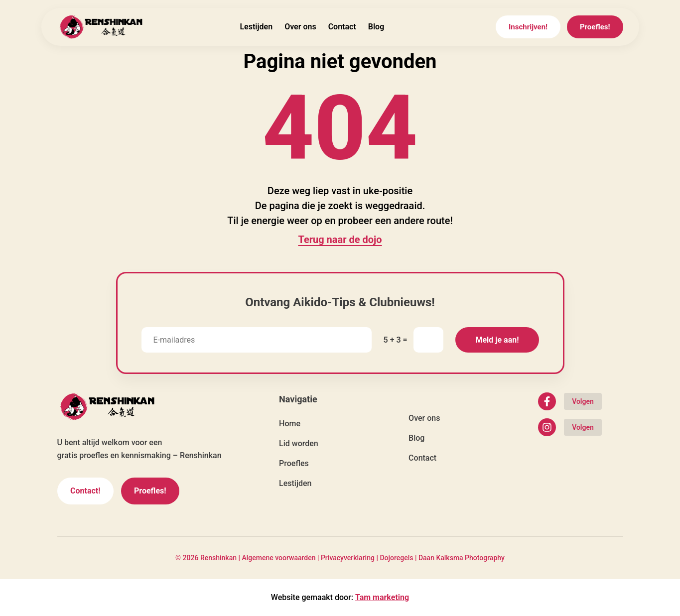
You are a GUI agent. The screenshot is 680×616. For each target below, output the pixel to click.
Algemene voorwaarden (278, 558)
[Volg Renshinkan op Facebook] (570, 401)
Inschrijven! (528, 27)
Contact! (85, 491)
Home (290, 424)
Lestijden (256, 27)
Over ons (300, 27)
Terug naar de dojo (340, 240)
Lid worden (299, 443)
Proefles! (595, 27)
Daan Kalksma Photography (462, 558)
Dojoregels (396, 558)
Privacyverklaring (348, 558)
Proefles (294, 463)
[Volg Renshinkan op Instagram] (570, 427)
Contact (342, 27)
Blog (376, 27)
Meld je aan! (497, 340)
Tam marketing (382, 597)
